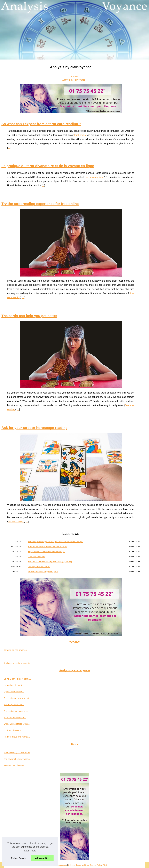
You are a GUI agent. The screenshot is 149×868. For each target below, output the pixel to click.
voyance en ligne (95, 177)
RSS (105, 865)
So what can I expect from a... (17, 679)
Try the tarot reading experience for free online (40, 204)
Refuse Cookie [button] (18, 858)
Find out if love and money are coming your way (50, 561)
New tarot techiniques (14, 765)
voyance (75, 76)
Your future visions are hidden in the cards (47, 546)
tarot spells (80, 135)
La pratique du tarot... (14, 685)
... (9, 148)
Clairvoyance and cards (39, 567)
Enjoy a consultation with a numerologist (46, 552)
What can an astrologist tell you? (43, 571)
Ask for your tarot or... (14, 705)
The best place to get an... (16, 711)
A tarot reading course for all (17, 752)
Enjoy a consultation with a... (17, 724)
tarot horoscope (16, 522)
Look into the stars (36, 557)
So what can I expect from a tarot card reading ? (41, 124)
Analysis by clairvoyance (74, 80)
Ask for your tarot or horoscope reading (35, 428)
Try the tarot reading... (14, 692)
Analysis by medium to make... (18, 663)
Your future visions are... (15, 717)
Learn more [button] (30, 851)
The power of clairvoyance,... (17, 759)
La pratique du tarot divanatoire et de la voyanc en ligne (48, 166)
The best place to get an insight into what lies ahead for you (55, 542)
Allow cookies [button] (42, 858)
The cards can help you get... (17, 698)
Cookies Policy (96, 865)
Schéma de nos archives (15, 650)
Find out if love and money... (17, 737)
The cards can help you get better (29, 316)
